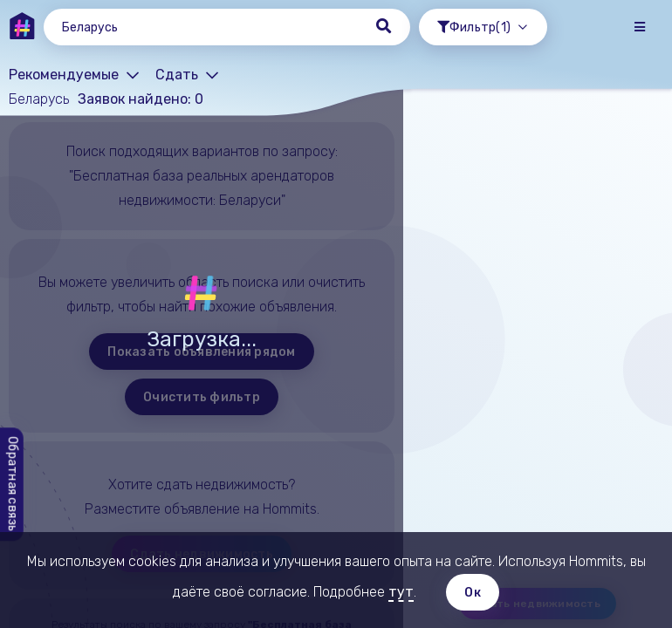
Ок (473, 593)
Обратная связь (13, 485)
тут (401, 592)
